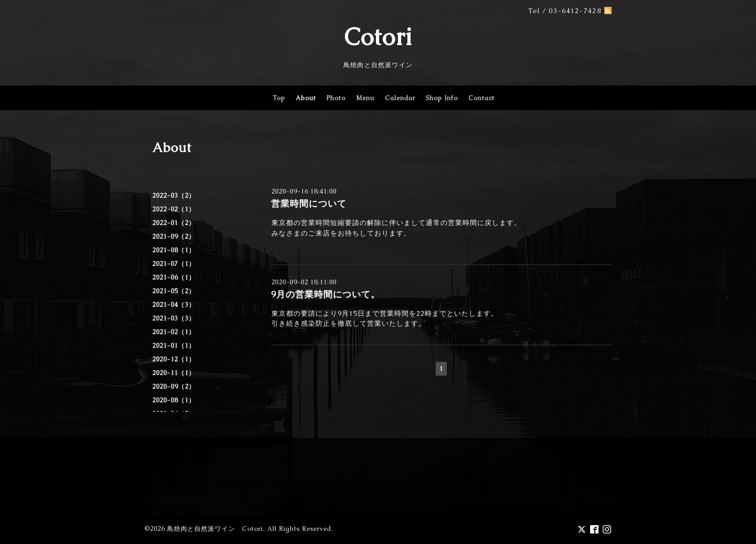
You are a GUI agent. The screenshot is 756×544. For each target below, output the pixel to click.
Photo (336, 98)
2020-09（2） (174, 387)
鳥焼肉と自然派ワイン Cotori (215, 529)
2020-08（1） (174, 400)
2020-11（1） (174, 373)
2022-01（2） (174, 223)
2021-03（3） (174, 318)
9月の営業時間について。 (325, 294)
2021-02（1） (174, 332)
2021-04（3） (174, 305)
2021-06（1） (174, 278)
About (306, 98)
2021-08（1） (174, 250)
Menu (365, 98)
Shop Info (442, 98)
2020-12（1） (174, 359)
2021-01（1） (174, 346)
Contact (481, 98)
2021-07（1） (174, 264)
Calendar (400, 98)
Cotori (378, 37)
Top (279, 98)
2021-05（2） (174, 291)
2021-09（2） (174, 237)
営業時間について (309, 204)
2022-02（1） (174, 209)
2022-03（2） (174, 196)
